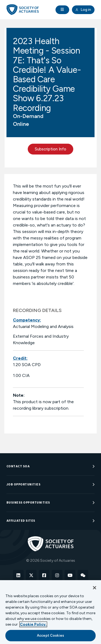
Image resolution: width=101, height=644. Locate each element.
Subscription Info (50, 149)
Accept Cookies (50, 635)
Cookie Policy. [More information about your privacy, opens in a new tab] (33, 624)
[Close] (95, 588)
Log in (83, 10)
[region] (50, 612)
